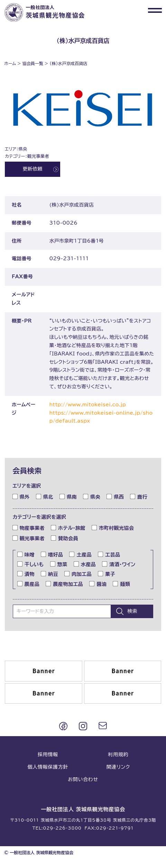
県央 (92, 496)
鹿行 (139, 496)
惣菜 (59, 564)
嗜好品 (52, 554)
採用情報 (48, 754)
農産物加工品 (64, 584)
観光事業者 (29, 538)
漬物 (26, 574)
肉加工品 (78, 574)
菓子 (107, 574)
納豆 (50, 574)
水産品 (85, 564)
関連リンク (118, 767)
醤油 (98, 584)
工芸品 (109, 554)
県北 (45, 496)
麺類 (122, 584)
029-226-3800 (62, 828)
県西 (115, 496)
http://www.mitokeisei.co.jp (87, 405)
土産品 (80, 554)
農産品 (29, 584)
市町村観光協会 (113, 528)
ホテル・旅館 (68, 528)
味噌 (26, 554)
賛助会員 (65, 538)
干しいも (31, 564)
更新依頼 (33, 169)
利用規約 (118, 754)
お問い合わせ (83, 779)
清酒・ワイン (119, 564)
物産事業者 (29, 528)
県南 (68, 496)
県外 (21, 496)
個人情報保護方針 (48, 767)
